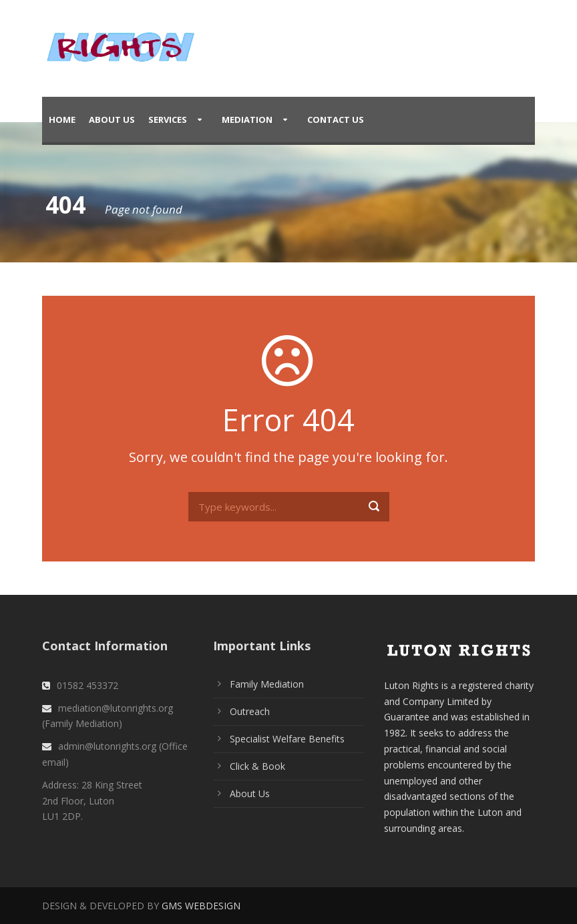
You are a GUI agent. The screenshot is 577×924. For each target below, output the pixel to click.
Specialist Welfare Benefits (287, 739)
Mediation (247, 120)
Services (168, 120)
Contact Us (336, 120)
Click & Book (257, 766)
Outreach (250, 711)
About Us (112, 120)
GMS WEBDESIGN (201, 906)
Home (62, 120)
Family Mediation (267, 684)
